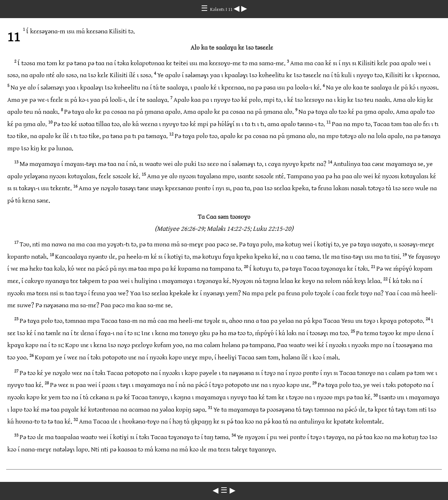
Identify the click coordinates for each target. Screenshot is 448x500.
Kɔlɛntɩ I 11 (222, 9)
